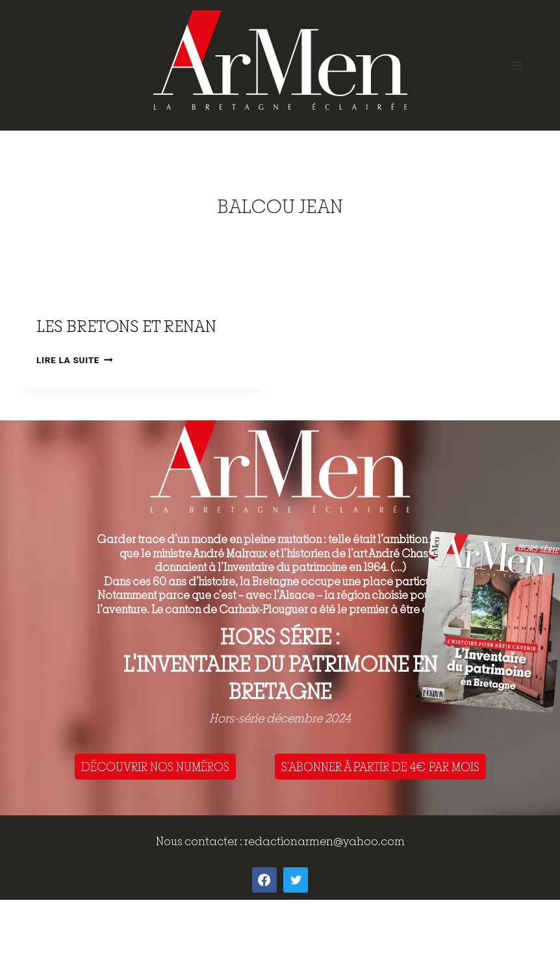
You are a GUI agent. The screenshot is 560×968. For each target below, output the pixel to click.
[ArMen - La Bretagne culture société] (280, 60)
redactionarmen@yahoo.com (325, 841)
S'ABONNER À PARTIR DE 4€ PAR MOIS (380, 767)
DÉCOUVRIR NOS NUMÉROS (155, 767)
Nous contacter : (200, 841)
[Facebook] (264, 880)
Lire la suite (74, 360)
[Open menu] (517, 65)
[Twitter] (296, 880)
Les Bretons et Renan (126, 326)
